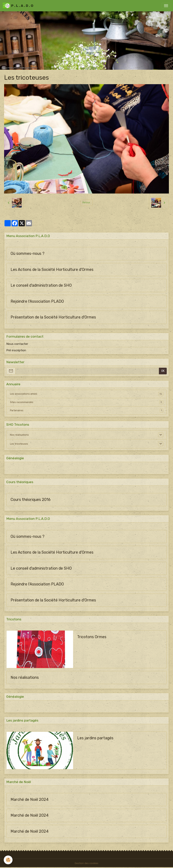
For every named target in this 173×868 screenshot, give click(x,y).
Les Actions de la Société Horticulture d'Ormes (52, 270)
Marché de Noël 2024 (30, 800)
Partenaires (87, 410)
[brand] (18, 6)
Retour (86, 203)
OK (163, 371)
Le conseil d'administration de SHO (41, 285)
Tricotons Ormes (92, 637)
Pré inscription (16, 350)
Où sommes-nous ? (28, 254)
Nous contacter (17, 344)
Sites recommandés (87, 402)
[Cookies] (8, 860)
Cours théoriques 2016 (31, 500)
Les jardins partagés (95, 738)
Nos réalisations (19, 435)
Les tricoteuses (19, 444)
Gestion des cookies (86, 863)
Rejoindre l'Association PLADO (37, 301)
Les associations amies (87, 394)
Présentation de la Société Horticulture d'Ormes (53, 317)
